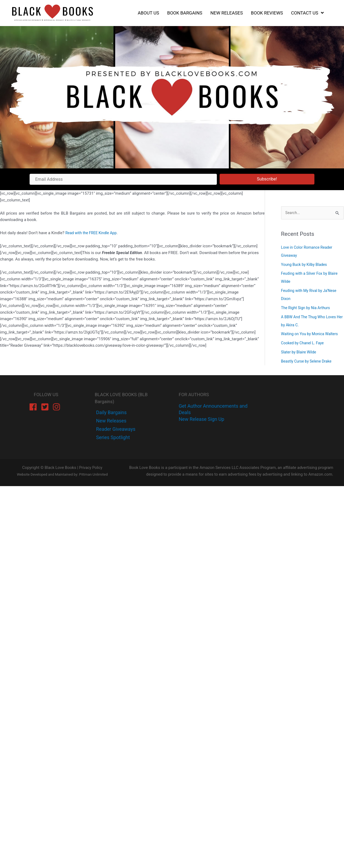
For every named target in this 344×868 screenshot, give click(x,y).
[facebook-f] (111, 413)
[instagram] (58, 407)
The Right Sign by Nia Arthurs (307, 308)
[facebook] (34, 407)
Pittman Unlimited (93, 475)
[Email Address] (123, 179)
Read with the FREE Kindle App (93, 233)
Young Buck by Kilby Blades (306, 265)
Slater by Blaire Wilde (300, 353)
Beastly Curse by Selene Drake (308, 361)
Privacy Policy (91, 468)
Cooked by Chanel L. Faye (304, 343)
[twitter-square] (46, 407)
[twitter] (111, 421)
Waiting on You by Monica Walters (312, 334)
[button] (267, 179)
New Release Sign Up (201, 420)
